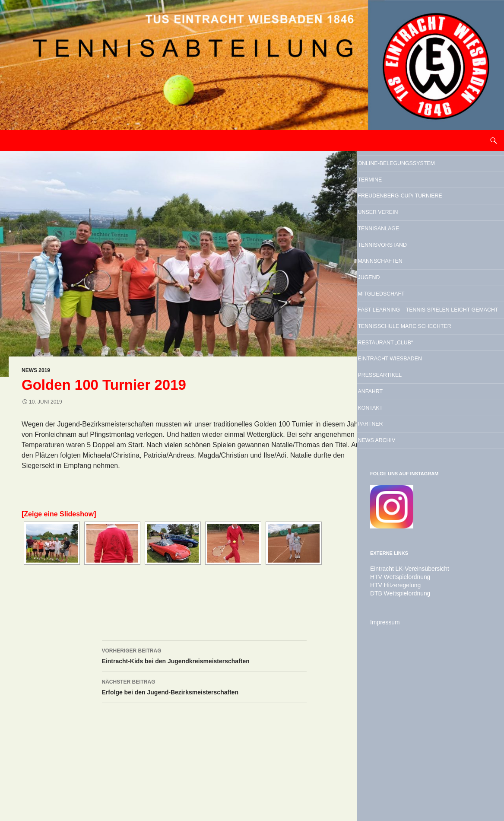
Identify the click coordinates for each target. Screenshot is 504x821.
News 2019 (36, 370)
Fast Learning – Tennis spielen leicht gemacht (428, 397)
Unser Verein (403, 258)
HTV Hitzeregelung (392, 739)
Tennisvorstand (410, 302)
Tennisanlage (403, 280)
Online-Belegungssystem (415, 173)
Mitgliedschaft (408, 369)
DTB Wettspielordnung (396, 747)
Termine (390, 201)
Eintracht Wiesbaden (422, 483)
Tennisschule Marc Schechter (417, 432)
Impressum (383, 776)
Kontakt (390, 549)
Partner (390, 571)
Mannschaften (406, 325)
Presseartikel (406, 505)
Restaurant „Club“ (415, 461)
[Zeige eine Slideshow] (59, 514)
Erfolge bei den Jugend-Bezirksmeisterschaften (204, 686)
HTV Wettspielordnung (396, 732)
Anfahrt (390, 527)
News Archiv (400, 593)
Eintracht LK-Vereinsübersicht (404, 724)
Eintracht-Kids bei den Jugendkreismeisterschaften (204, 655)
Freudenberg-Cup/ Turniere (415, 230)
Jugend (388, 347)
